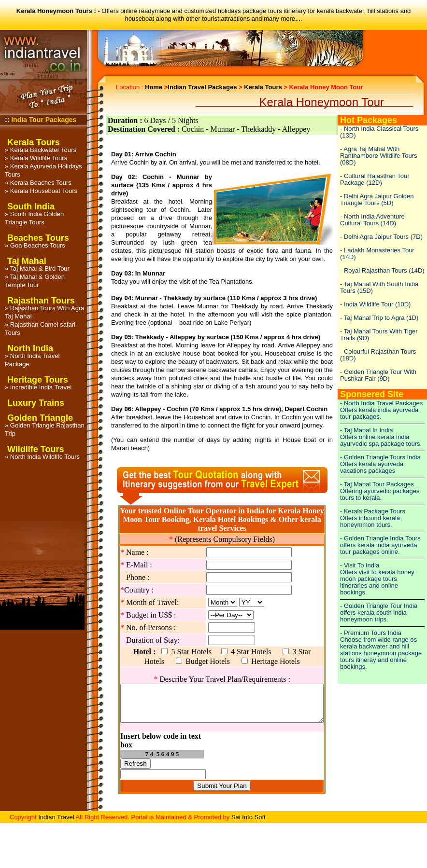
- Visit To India (360, 565)
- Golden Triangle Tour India (379, 606)
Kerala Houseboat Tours (44, 191)
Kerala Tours (263, 87)
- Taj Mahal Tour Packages (377, 484)
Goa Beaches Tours (38, 245)
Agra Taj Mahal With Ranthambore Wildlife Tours (378, 152)
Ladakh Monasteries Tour (379, 250)
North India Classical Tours (381, 129)
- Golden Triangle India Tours (380, 538)
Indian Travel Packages (202, 87)
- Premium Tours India (371, 633)
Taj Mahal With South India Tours (379, 287)
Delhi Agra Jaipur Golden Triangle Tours (377, 200)
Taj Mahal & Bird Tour (40, 269)
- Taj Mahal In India (367, 430)
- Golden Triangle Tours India (380, 457)
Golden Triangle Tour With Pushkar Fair (378, 375)
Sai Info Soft (249, 816)
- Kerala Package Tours (373, 511)
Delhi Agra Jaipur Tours (376, 237)
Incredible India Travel (41, 387)
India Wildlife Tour (369, 304)
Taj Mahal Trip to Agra (374, 318)
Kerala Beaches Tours (41, 183)
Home (154, 87)
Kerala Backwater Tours (43, 150)
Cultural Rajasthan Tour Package (375, 179)
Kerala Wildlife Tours (39, 158)
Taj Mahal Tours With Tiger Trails (379, 335)
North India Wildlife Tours (45, 457)
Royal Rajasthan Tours (376, 270)
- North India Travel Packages (381, 403)
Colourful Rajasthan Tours (380, 351)
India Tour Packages (44, 120)
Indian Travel (56, 816)
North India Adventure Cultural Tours (372, 220)
